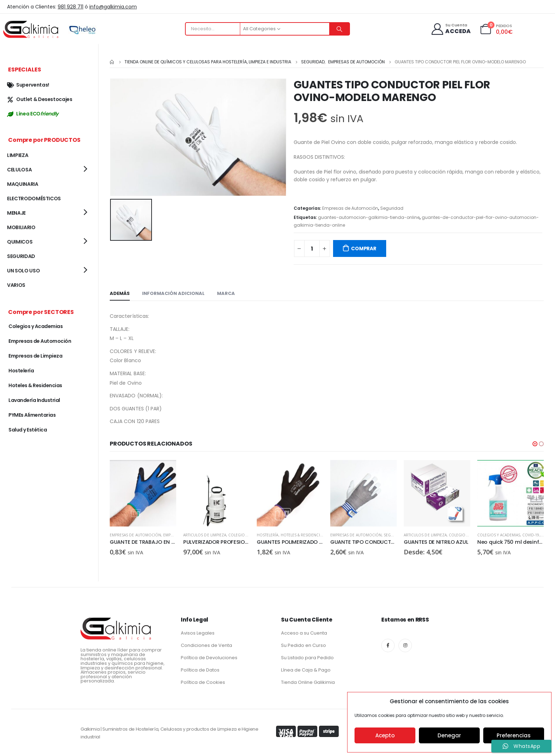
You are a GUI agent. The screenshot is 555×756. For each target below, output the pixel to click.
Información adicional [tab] (173, 293)
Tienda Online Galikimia (308, 682)
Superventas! (28, 85)
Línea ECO (33, 114)
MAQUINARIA (23, 184)
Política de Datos (200, 670)
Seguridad (392, 208)
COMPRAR (364, 248)
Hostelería (341, 535)
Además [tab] (120, 293)
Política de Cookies (203, 682)
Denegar (449, 735)
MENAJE (16, 213)
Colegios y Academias (36, 326)
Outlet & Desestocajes (40, 99)
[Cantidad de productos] (312, 248)
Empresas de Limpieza (35, 356)
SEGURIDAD (21, 256)
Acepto (385, 735)
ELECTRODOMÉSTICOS (34, 199)
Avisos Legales (198, 633)
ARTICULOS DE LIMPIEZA (131, 535)
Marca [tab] (226, 293)
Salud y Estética (28, 430)
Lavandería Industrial (34, 400)
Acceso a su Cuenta (304, 633)
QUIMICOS (20, 242)
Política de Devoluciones (209, 657)
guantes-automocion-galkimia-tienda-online (369, 217)
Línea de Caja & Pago (306, 670)
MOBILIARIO (21, 227)
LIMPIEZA (18, 155)
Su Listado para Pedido (307, 657)
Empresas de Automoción (350, 208)
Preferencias (514, 735)
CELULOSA (19, 170)
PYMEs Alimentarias (32, 415)
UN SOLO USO (23, 271)
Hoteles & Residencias (376, 535)
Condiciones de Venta (206, 645)
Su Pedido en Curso (304, 645)
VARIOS (16, 285)
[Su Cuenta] (451, 29)
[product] (143, 493)
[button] (535, 444)
